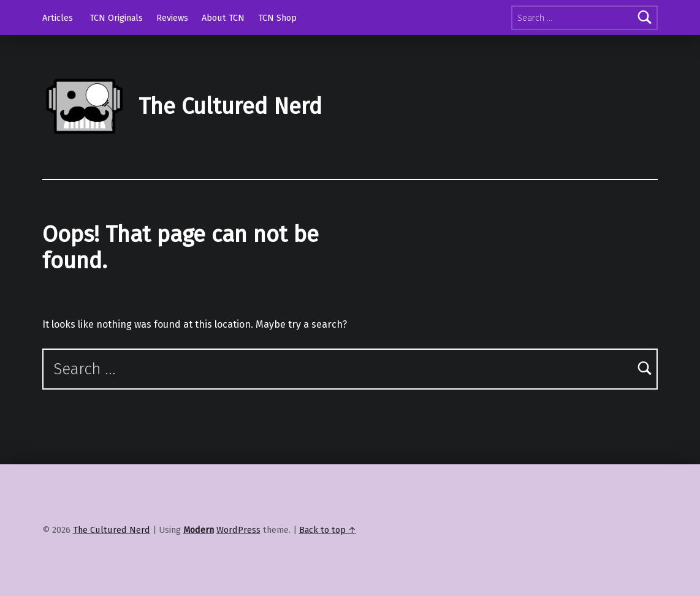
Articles (58, 18)
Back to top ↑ (328, 530)
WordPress (238, 530)
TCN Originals (116, 18)
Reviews (172, 18)
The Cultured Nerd (230, 107)
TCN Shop (277, 18)
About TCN (223, 18)
